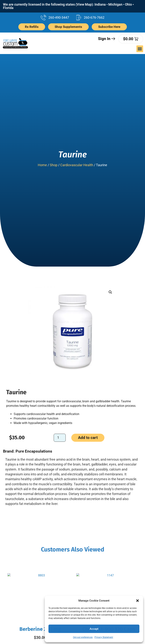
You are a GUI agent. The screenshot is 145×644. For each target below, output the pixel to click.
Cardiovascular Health (77, 165)
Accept (94, 629)
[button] (138, 601)
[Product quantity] (60, 438)
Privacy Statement (104, 637)
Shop (54, 165)
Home (42, 165)
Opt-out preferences (83, 637)
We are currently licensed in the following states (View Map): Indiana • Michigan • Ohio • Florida (68, 6)
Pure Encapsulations (34, 451)
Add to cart (88, 438)
